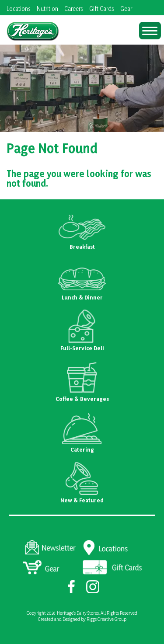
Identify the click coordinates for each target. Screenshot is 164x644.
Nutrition (47, 9)
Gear (126, 9)
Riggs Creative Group (106, 619)
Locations (19, 9)
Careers (74, 9)
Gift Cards (102, 9)
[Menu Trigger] (150, 31)
